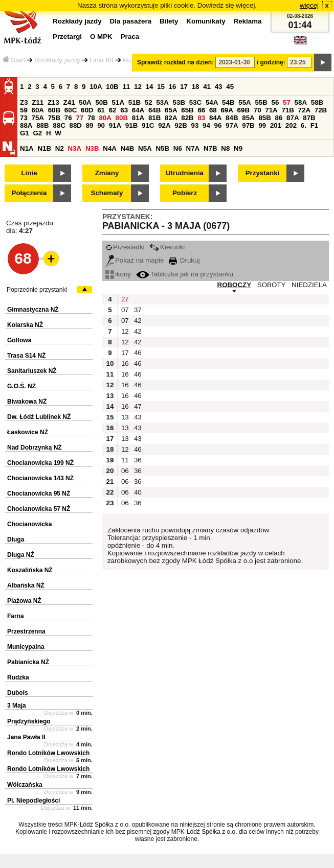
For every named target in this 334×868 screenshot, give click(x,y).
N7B (210, 148)
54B (228, 102)
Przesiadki (125, 247)
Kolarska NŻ (25, 325)
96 (218, 125)
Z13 (53, 102)
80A (105, 118)
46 (138, 353)
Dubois (18, 693)
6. (304, 125)
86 (279, 118)
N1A (27, 148)
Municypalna (26, 647)
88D (75, 125)
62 (113, 110)
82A (171, 118)
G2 (37, 133)
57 (287, 102)
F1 (315, 125)
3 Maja (17, 706)
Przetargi (67, 37)
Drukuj (184, 260)
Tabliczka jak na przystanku (185, 274)
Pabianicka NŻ (28, 662)
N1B (44, 148)
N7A (193, 148)
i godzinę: (271, 62)
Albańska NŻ (26, 585)
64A (138, 110)
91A (115, 125)
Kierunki (167, 247)
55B (261, 102)
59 (24, 110)
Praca (130, 37)
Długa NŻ (21, 555)
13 (125, 417)
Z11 (38, 102)
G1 (25, 133)
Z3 (24, 102)
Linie (29, 173)
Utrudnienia (185, 173)
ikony (118, 274)
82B (187, 118)
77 (80, 118)
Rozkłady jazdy (57, 60)
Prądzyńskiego (29, 721)
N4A (110, 148)
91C (148, 125)
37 (138, 310)
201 (276, 125)
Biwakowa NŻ (27, 402)
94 (206, 125)
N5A (145, 148)
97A (232, 125)
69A (227, 110)
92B (181, 125)
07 (125, 310)
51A (118, 102)
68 (213, 110)
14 (150, 87)
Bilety (169, 21)
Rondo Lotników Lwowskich (48, 753)
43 (219, 87)
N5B (162, 148)
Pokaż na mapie (135, 260)
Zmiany (107, 173)
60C (71, 110)
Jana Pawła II (26, 737)
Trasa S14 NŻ (26, 356)
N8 (225, 148)
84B (232, 118)
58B (317, 102)
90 (101, 125)
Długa (16, 539)
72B (321, 110)
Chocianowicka (29, 524)
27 (125, 299)
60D (87, 110)
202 (291, 125)
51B (135, 102)
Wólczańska (25, 785)
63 (124, 110)
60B (54, 110)
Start (14, 60)
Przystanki (263, 173)
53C (195, 102)
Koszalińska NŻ (30, 570)
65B (187, 110)
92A (164, 125)
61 (101, 110)
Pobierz (185, 193)
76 (68, 118)
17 (184, 87)
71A (271, 110)
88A (26, 125)
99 (262, 125)
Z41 (69, 102)
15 (161, 87)
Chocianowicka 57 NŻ (39, 509)
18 (196, 87)
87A (293, 118)
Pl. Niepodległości (34, 801)
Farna (16, 616)
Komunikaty (206, 21)
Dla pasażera (131, 21)
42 (138, 321)
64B (154, 110)
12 (138, 87)
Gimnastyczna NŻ (33, 310)
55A (244, 102)
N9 (238, 148)
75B (54, 118)
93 (195, 125)
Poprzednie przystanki (37, 290)
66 (201, 110)
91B (131, 125)
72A (304, 110)
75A (38, 118)
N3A (75, 148)
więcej (309, 5)
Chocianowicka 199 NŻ (40, 463)
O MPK (101, 37)
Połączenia (29, 193)
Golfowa (19, 340)
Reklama (248, 21)
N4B (128, 148)
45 (230, 87)
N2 (60, 148)
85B (264, 118)
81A (138, 118)
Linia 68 (102, 60)
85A (248, 118)
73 (24, 118)
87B (309, 118)
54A (212, 102)
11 (126, 87)
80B (122, 118)
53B (179, 102)
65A (171, 110)
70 (258, 110)
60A (38, 110)
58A (301, 102)
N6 (178, 148)
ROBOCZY (235, 285)
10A (96, 87)
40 (138, 492)
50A (85, 102)
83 (201, 118)
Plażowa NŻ (24, 601)
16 (173, 87)
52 (149, 102)
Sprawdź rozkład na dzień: (175, 62)
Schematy (107, 193)
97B (248, 125)
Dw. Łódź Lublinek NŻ (39, 417)
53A (162, 102)
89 (90, 125)
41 (207, 87)
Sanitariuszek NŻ (32, 371)
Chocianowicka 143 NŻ (40, 478)
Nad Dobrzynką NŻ (35, 448)
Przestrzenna (26, 631)
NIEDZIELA (309, 285)
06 (125, 471)
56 (275, 102)
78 (91, 118)
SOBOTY (272, 285)
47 (138, 406)
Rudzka (18, 677)
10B (112, 87)
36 (138, 460)
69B (243, 110)
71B (287, 110)
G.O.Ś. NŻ (21, 386)
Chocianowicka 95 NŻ (39, 494)
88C (59, 125)
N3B (92, 148)
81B (154, 118)
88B (42, 125)
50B (101, 102)
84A (215, 118)
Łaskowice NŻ (28, 432)
